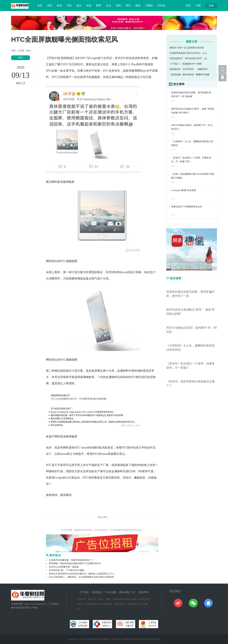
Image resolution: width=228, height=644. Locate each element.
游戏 (118, 5)
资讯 (50, 5)
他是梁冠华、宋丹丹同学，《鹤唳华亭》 (189, 69)
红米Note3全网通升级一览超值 (64, 567)
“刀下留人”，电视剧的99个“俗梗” (186, 64)
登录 (188, 5)
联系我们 (97, 592)
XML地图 (111, 592)
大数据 (149, 5)
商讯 (128, 5)
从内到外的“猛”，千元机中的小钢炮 (66, 570)
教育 (99, 5)
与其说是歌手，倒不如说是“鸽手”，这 (188, 58)
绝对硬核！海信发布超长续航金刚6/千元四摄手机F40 (75, 563)
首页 (40, 5)
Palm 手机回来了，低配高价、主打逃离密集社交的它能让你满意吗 (81, 577)
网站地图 (124, 592)
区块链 (161, 5)
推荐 (173, 182)
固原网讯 (66, 495)
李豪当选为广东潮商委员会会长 (187, 207)
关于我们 (84, 592)
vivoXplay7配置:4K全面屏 (184, 190)
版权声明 (144, 592)
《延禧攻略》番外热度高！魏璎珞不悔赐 (189, 75)
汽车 (69, 5)
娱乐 (79, 5)
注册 (198, 5)
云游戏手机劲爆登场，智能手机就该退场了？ (71, 560)
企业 (108, 5)
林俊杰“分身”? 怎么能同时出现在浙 (187, 48)
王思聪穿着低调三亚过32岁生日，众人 (188, 53)
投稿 (211, 5)
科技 (89, 5)
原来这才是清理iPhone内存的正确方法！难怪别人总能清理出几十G (82, 574)
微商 (138, 5)
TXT (133, 592)
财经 (59, 5)
